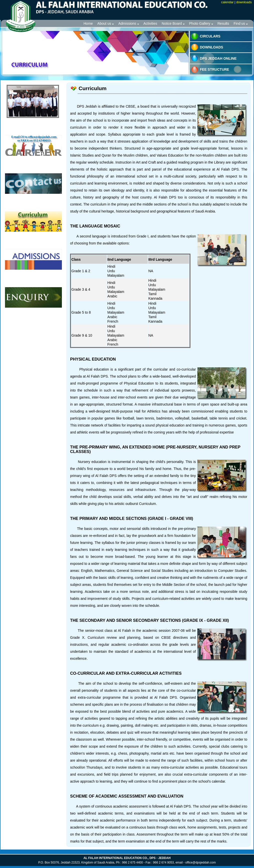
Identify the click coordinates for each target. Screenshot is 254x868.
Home (88, 23)
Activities (150, 23)
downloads (244, 2)
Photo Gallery (201, 23)
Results (223, 23)
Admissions (128, 23)
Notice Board (173, 23)
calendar (227, 2)
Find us (241, 23)
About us (106, 23)
